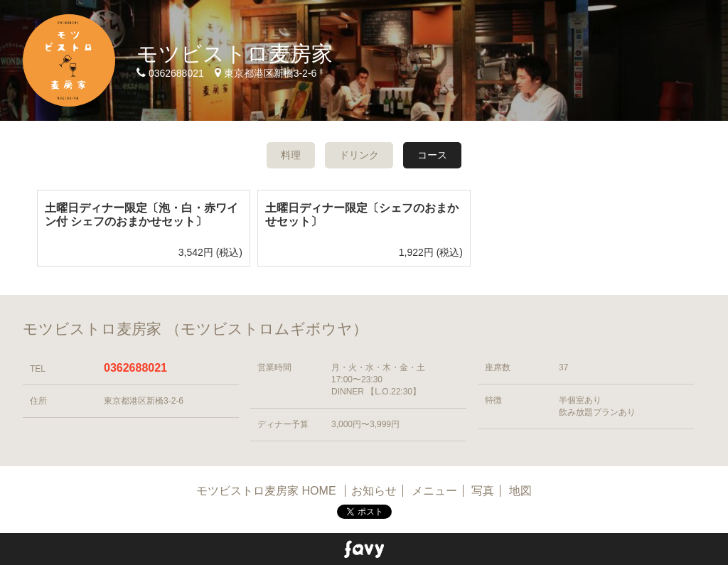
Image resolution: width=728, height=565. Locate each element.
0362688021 (135, 368)
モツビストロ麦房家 (235, 54)
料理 (291, 155)
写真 (483, 491)
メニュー (434, 491)
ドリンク (359, 155)
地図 (520, 491)
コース (432, 155)
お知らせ (374, 491)
